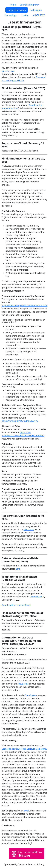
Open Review (31, 695)
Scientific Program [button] (29, 5)
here (18, 569)
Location (25, 15)
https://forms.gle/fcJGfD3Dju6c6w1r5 (20, 421)
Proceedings (10, 15)
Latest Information (17, 10)
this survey (29, 529)
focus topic (23, 684)
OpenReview (8, 71)
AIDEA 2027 (39, 15)
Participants (36, 10)
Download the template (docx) (16, 605)
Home (13, 5)
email (26, 811)
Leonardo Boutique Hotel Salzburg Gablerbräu (24, 749)
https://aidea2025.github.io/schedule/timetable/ (25, 305)
